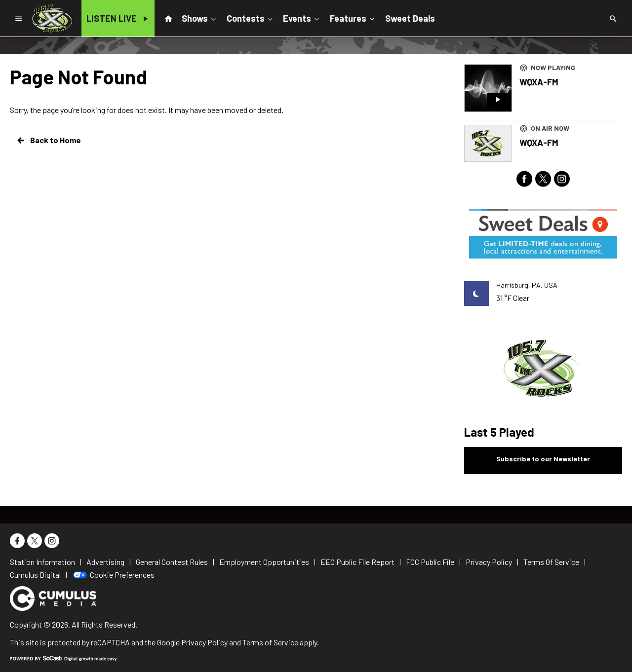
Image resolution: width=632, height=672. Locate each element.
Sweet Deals (410, 18)
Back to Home (48, 140)
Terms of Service (270, 642)
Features (353, 18)
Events (302, 18)
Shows (200, 18)
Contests (251, 18)
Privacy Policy (204, 642)
